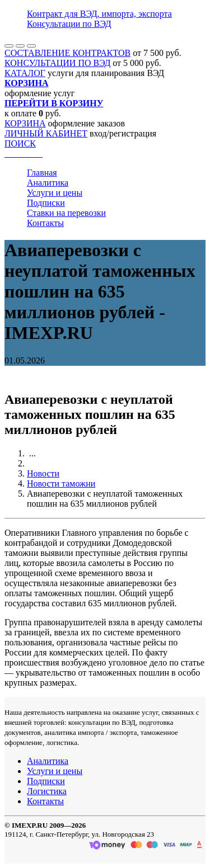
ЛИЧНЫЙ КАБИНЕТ (46, 133)
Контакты (45, 223)
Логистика (47, 791)
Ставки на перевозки (66, 213)
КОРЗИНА (25, 123)
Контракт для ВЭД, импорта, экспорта (99, 14)
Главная (42, 173)
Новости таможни (61, 483)
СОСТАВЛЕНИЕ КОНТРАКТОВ (67, 53)
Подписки (46, 203)
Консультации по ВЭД (69, 24)
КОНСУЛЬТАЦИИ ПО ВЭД (57, 63)
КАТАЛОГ (25, 73)
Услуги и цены (55, 193)
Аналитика (48, 183)
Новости (43, 473)
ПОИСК (20, 143)
